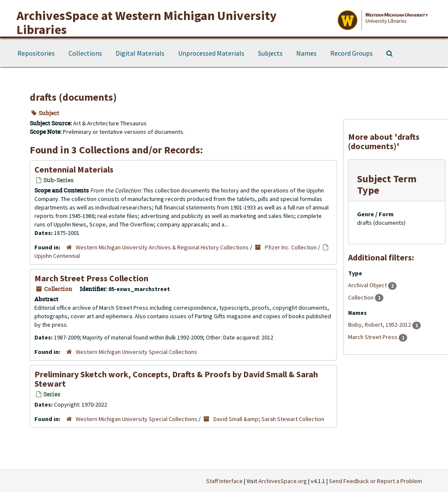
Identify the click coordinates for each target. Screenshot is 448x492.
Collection (362, 297)
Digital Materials (140, 53)
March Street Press (373, 337)
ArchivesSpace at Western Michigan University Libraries (147, 22)
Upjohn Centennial (57, 256)
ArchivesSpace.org (283, 481)
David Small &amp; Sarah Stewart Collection (269, 419)
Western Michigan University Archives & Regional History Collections (162, 247)
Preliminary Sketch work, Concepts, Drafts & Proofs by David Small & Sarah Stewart (176, 379)
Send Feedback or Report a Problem (376, 481)
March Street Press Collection (91, 278)
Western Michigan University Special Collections (136, 352)
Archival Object (368, 285)
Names (306, 53)
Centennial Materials (74, 169)
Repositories (36, 53)
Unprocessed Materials (211, 53)
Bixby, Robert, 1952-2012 (380, 325)
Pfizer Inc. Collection (291, 247)
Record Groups (352, 53)
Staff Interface (224, 481)
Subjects (270, 53)
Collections (85, 53)
